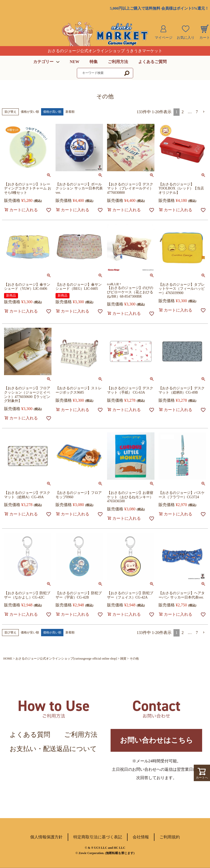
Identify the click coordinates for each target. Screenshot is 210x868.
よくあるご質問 (152, 62)
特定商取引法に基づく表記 (98, 837)
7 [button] (197, 112)
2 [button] (183, 112)
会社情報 (141, 837)
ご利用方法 (118, 62)
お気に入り (186, 38)
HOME (8, 659)
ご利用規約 (170, 837)
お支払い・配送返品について (53, 749)
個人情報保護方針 (46, 837)
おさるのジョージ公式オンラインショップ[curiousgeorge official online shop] (66, 659)
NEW (75, 62)
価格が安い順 (30, 112)
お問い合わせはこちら (156, 740)
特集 (94, 62)
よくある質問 (30, 735)
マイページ (164, 38)
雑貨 (123, 659)
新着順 (70, 112)
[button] (204, 112)
